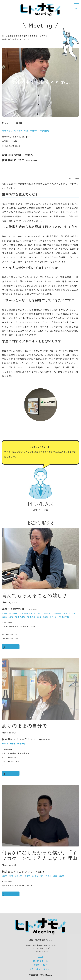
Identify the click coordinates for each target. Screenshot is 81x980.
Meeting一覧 (40, 961)
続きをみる (12, 646)
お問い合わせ (41, 965)
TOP (41, 956)
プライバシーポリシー (41, 969)
